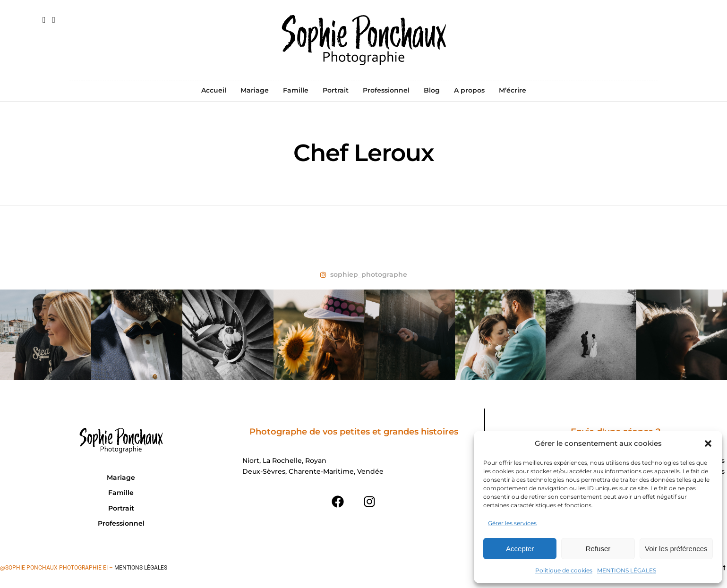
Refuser (598, 549)
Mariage (255, 90)
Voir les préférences (676, 549)
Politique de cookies (564, 570)
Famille (296, 90)
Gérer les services (512, 523)
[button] (708, 443)
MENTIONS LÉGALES (627, 570)
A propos (469, 90)
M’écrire (513, 90)
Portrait (336, 90)
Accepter (520, 549)
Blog (432, 90)
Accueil (214, 90)
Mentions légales (141, 568)
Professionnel (386, 90)
